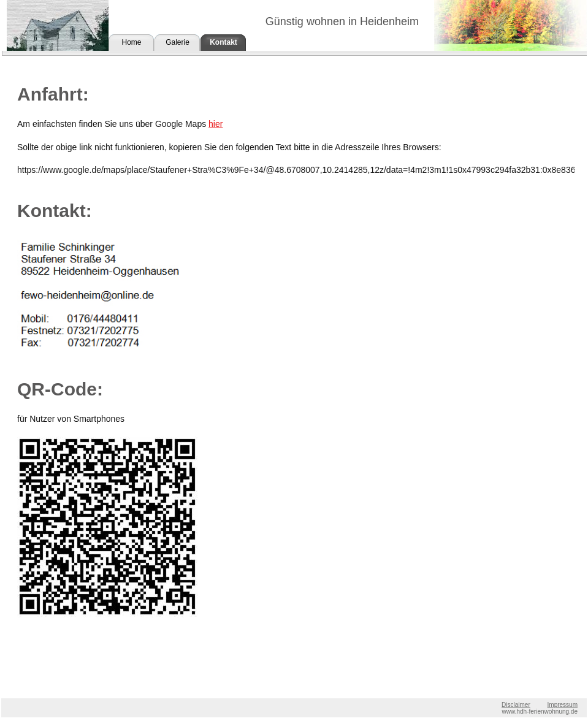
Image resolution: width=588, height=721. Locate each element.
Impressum (563, 705)
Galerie (178, 42)
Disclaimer (516, 705)
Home (131, 42)
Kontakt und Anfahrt (223, 44)
